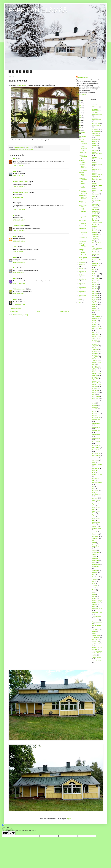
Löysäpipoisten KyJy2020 (97, 389)
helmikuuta (82, 291)
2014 (79, 130)
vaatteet (95, 607)
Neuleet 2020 (96, 438)
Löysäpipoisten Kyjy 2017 (97, 367)
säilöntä (95, 573)
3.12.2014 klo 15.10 (19, 304)
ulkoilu (94, 594)
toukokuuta (82, 279)
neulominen (96, 460)
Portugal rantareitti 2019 (97, 494)
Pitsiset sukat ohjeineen (83, 217)
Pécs (94, 480)
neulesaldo (96, 458)
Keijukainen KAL (97, 260)
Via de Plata (96, 629)
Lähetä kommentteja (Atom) (20, 315)
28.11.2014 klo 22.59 (19, 273)
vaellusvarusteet (97, 612)
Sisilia (94, 557)
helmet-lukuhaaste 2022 (97, 179)
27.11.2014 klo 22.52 (19, 220)
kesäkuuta (82, 275)
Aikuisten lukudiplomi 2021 (97, 119)
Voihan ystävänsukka (96, 634)
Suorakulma (82, 241)
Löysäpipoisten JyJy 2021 (97, 352)
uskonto (95, 599)
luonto (94, 332)
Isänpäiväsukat (97, 201)
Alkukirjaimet (96, 123)
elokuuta (82, 269)
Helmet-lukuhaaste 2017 (97, 153)
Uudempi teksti (13, 312)
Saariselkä (95, 538)
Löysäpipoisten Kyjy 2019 (97, 375)
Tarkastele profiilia (81, 95)
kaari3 (15, 278)
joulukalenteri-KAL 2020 (96, 212)
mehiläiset (95, 401)
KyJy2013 (95, 295)
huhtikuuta (82, 283)
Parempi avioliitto (97, 475)
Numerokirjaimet (97, 464)
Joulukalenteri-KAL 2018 (97, 205)
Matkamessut (96, 397)
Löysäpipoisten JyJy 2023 (97, 360)
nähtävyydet (96, 468)
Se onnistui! (82, 226)
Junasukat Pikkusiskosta (83, 157)
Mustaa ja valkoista (95, 408)
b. (14, 215)
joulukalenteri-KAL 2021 (96, 216)
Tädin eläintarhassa (19, 289)
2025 (79, 103)
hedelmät (95, 150)
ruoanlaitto (95, 536)
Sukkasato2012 (97, 567)
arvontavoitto (96, 131)
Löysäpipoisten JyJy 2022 (97, 356)
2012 (79, 302)
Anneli (15, 247)
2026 (79, 100)
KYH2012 (95, 280)
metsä (94, 403)
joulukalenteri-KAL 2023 (96, 220)
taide (94, 575)
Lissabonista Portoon (96, 324)
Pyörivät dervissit (82, 187)
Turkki (94, 590)
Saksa (94, 543)
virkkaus (95, 632)
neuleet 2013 (96, 415)
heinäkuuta (82, 271)
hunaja (94, 198)
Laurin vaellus (96, 316)
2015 (79, 128)
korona (94, 270)
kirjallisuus (95, 264)
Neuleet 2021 (96, 442)
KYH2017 (95, 289)
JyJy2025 (95, 239)
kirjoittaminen (96, 266)
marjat (94, 394)
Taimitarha (95, 577)
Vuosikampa (96, 637)
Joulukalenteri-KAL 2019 (97, 209)
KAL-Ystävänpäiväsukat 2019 (97, 248)
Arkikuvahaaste (97, 125)
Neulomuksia (83, 255)
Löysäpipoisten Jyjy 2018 (97, 341)
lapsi (94, 314)
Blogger (68, 819)
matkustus (95, 399)
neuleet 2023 (96, 448)
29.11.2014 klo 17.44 (19, 294)
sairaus (95, 541)
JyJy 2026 (95, 237)
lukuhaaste (96, 327)
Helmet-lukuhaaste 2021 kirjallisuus (97, 175)
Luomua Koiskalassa (83, 232)
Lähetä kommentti (16, 308)
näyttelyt (95, 470)
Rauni (15, 257)
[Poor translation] (12, 833)
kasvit (23, 150)
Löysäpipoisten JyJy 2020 (97, 349)
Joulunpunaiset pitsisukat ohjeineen (83, 197)
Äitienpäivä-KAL (97, 661)
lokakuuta (82, 262)
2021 (79, 113)
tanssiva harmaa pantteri (21, 182)
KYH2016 (95, 287)
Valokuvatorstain (22, 85)
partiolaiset (96, 478)
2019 (79, 118)
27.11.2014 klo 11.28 (19, 176)
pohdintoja (95, 491)
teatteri (94, 581)
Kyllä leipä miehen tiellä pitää (83, 245)
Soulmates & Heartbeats (96, 560)
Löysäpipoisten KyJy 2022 (97, 382)
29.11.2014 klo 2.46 (19, 283)
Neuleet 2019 (96, 434)
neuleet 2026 (96, 456)
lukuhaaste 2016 (97, 329)
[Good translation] (5, 833)
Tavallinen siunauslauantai (83, 180)
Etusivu (39, 312)
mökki (94, 411)
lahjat (94, 306)
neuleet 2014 (96, 418)
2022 (79, 110)
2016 (79, 125)
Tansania (95, 579)
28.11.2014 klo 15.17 (19, 252)
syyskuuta (82, 265)
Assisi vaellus (96, 136)
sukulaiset (95, 570)
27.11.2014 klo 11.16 (19, 165)
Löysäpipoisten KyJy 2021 (97, 378)
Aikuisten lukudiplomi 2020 (97, 113)
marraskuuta (83, 136)
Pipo (94, 486)
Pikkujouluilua (83, 153)
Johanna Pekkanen (19, 226)
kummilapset (96, 278)
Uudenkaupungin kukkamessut (97, 602)
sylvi (15, 171)
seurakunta (96, 552)
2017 (79, 123)
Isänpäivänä (82, 228)
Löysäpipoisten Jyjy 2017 (97, 338)
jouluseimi (95, 230)
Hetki (80, 214)
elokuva (95, 141)
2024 (79, 105)
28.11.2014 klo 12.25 (19, 241)
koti (93, 272)
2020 (79, 115)
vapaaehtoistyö (97, 626)
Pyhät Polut (96, 526)
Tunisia (94, 588)
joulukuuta (82, 132)
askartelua (95, 133)
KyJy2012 (95, 293)
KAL (94, 241)
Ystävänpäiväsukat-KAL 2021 (97, 652)
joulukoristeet (96, 226)
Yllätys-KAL (96, 642)
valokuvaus (96, 620)
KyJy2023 (95, 300)
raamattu (95, 532)
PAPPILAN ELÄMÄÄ (38, 10)
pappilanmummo (83, 77)
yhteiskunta (96, 640)
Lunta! (81, 235)
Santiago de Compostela (96, 546)
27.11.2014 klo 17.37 (19, 187)
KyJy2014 (95, 298)
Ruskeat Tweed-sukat (82, 174)
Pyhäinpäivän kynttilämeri (83, 258)
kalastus (95, 252)
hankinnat (95, 148)
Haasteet (95, 146)
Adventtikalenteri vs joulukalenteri (83, 142)
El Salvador (96, 139)
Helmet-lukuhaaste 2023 (97, 184)
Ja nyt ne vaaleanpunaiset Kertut (83, 192)
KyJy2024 (95, 302)
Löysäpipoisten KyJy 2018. (97, 371)
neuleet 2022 (96, 446)
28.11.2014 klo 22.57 (19, 262)
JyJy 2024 (95, 234)
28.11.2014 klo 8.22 (19, 231)
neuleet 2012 (96, 413)
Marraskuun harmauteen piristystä (83, 222)
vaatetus (95, 604)
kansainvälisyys (97, 254)
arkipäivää (18, 150)
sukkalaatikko (96, 565)
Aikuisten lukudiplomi (96, 110)
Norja (94, 462)
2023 (79, 108)
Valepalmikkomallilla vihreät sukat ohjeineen (83, 208)
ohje (94, 472)
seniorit (95, 550)
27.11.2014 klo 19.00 (19, 209)
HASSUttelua (83, 170)
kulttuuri (95, 276)
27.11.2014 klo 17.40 (19, 197)
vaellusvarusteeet (97, 609)
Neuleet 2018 (96, 431)
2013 (79, 300)
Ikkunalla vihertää (82, 161)
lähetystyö (95, 335)
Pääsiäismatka (97, 528)
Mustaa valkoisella (83, 202)
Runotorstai (96, 534)
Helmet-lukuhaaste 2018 (97, 158)
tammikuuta (83, 295)
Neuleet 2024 (96, 450)
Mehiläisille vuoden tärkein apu (83, 166)
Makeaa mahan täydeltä (82, 251)
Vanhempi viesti (64, 312)
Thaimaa (95, 586)
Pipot (94, 489)
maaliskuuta (83, 287)
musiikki (95, 405)
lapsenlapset (96, 311)
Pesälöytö (82, 184)
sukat (94, 562)
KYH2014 (95, 282)
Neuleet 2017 (96, 427)
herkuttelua (96, 194)
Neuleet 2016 (96, 423)
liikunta (94, 321)
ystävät (94, 655)
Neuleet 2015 (96, 420)
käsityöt (95, 304)
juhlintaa (95, 232)
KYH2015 (95, 285)
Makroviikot (96, 392)
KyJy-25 (95, 291)
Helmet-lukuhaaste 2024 (97, 189)
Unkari (94, 596)
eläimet (95, 144)
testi (94, 583)
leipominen (96, 319)
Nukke (15, 300)
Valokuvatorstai (29, 150)
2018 (79, 120)
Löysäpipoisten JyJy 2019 (97, 345)
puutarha (95, 498)
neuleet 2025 (96, 454)
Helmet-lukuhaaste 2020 (97, 169)
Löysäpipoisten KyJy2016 (97, 386)
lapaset (95, 308)
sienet (94, 554)
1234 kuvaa (96, 107)
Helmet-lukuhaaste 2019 (97, 163)
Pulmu (15, 236)
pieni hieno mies (97, 483)
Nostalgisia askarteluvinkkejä (83, 149)
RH (14, 159)
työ (93, 592)
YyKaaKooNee (97, 657)
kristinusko (95, 274)
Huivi (94, 196)
